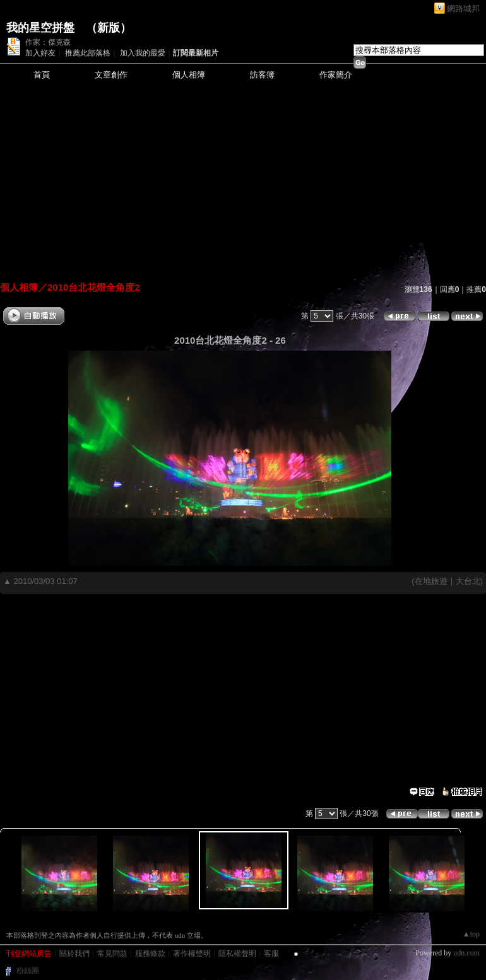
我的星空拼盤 (40, 28)
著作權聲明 (192, 954)
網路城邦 (463, 9)
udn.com (466, 953)
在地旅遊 (431, 581)
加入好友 (40, 53)
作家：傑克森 (48, 42)
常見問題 (112, 954)
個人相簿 (189, 75)
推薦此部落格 (88, 53)
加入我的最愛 (143, 53)
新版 (109, 28)
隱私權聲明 (237, 954)
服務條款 (150, 954)
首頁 (42, 75)
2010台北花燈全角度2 (94, 287)
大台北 (468, 581)
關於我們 (74, 954)
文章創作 (111, 75)
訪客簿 (262, 75)
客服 (271, 954)
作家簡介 (336, 75)
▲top (471, 934)
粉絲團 (28, 971)
